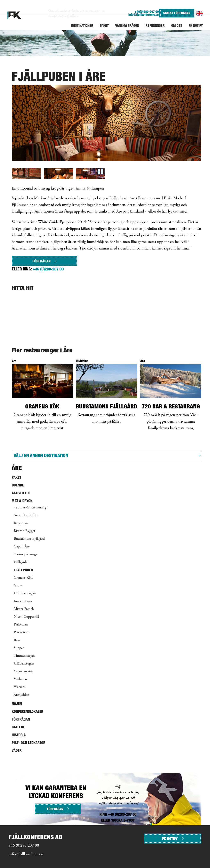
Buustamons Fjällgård (29, 539)
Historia (19, 735)
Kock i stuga (23, 601)
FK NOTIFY (173, 839)
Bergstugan (22, 523)
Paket (16, 477)
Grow (18, 586)
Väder (17, 750)
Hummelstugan (25, 593)
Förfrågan (45, 261)
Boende (18, 485)
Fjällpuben (23, 570)
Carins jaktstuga (25, 554)
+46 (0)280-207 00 (48, 269)
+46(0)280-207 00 (147, 12)
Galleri (18, 727)
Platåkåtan (21, 632)
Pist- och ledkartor (29, 743)
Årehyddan (21, 695)
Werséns (20, 687)
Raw (17, 640)
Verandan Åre (23, 671)
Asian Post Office (26, 515)
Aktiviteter (21, 493)
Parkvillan (21, 625)
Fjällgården (22, 562)
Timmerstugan (24, 656)
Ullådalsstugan (24, 664)
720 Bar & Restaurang (30, 508)
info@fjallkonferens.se (144, 15)
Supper (19, 648)
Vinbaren (20, 679)
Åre (17, 468)
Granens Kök (23, 578)
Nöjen (17, 704)
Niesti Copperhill (26, 617)
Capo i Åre (22, 547)
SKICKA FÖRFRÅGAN (177, 13)
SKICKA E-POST (123, 820)
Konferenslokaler (27, 711)
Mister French (24, 609)
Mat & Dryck (22, 501)
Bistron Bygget (25, 531)
